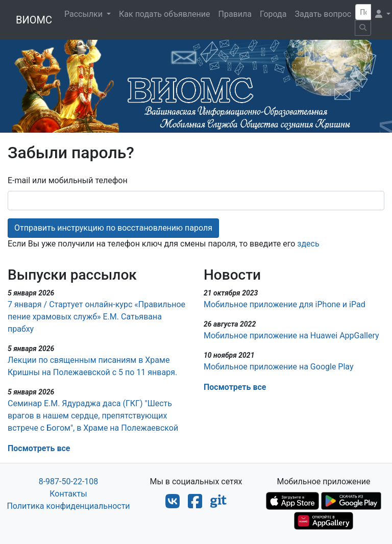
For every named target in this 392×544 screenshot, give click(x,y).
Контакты (68, 494)
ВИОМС (34, 20)
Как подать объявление (165, 14)
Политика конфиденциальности (68, 506)
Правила (235, 14)
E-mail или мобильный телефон (68, 180)
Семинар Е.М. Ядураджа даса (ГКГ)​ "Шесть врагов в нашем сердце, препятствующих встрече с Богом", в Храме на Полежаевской (93, 416)
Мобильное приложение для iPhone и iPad (285, 304)
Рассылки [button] (84, 14)
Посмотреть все (39, 448)
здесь (308, 244)
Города (273, 14)
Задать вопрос (323, 14)
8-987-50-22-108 (69, 481)
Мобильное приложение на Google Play (278, 367)
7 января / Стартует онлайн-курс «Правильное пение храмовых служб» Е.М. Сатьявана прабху (96, 317)
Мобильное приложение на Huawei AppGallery (291, 336)
